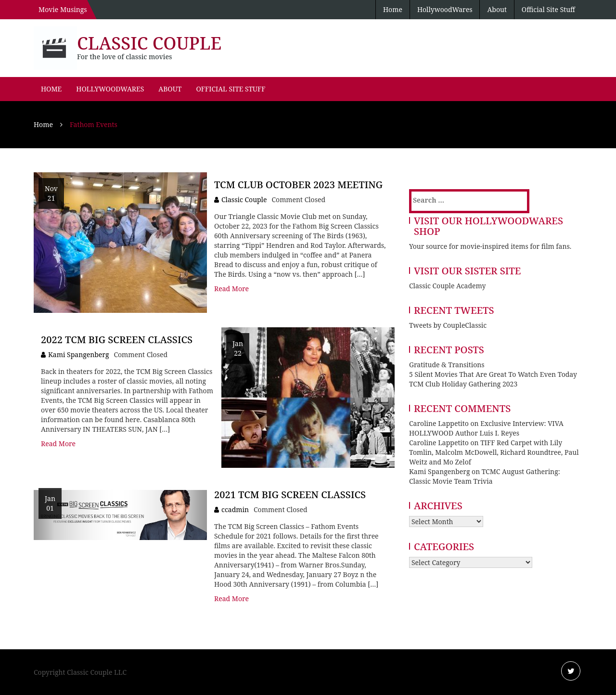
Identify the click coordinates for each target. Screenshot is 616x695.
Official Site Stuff (548, 9)
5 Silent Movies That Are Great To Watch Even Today (493, 374)
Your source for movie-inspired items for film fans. (490, 246)
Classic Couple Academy (447, 286)
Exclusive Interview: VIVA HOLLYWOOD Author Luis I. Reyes (486, 428)
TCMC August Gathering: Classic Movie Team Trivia (485, 476)
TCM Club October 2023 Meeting (298, 185)
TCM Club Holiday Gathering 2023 (463, 384)
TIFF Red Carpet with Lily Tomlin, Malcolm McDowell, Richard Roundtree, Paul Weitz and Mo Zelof (494, 452)
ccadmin (235, 509)
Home (393, 9)
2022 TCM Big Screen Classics (117, 340)
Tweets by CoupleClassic (448, 325)
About (497, 9)
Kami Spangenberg (78, 354)
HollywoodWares (445, 9)
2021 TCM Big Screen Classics (290, 495)
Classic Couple (149, 43)
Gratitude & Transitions (447, 365)
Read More (231, 289)
